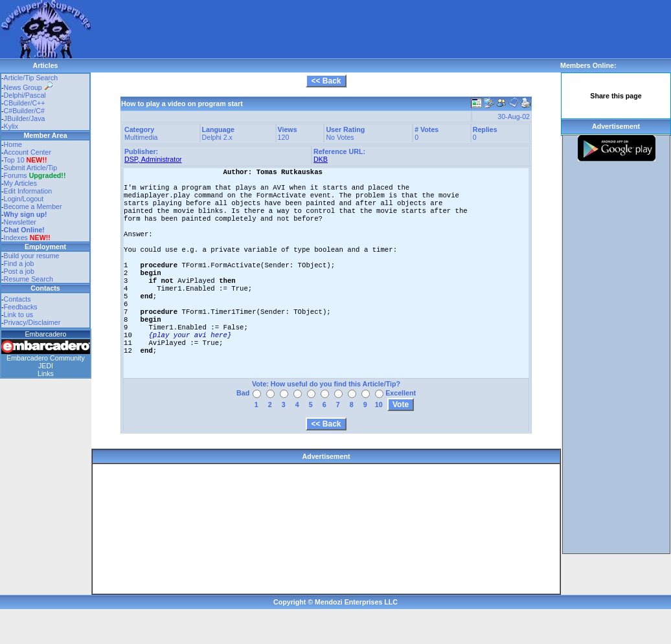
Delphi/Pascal (25, 95)
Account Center (28, 152)
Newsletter (20, 222)
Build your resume (32, 256)
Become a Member (33, 206)
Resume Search (28, 279)
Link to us (19, 315)
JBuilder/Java (25, 118)
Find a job (19, 263)
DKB (321, 159)
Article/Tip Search (31, 78)
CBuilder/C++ (25, 103)
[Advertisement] (167, 19)
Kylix (11, 126)
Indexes (16, 238)
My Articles (21, 183)
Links (46, 373)
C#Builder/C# (24, 111)
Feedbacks (21, 307)
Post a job (19, 271)
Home (13, 144)
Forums (35, 175)
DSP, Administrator (153, 159)
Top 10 (14, 160)
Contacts (17, 299)
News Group (28, 87)
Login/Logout (24, 199)
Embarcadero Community (46, 358)
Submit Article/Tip (31, 168)
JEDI (46, 366)
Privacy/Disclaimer (32, 322)
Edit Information (28, 191)
